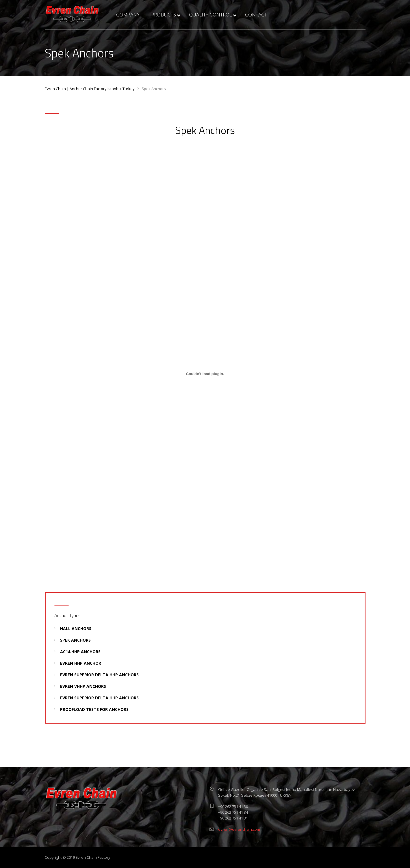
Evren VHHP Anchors (83, 686)
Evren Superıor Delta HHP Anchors (99, 698)
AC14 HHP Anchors (80, 652)
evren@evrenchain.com (239, 829)
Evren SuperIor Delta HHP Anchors (99, 675)
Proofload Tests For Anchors (94, 709)
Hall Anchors (76, 628)
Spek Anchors (75, 640)
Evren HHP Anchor (81, 663)
